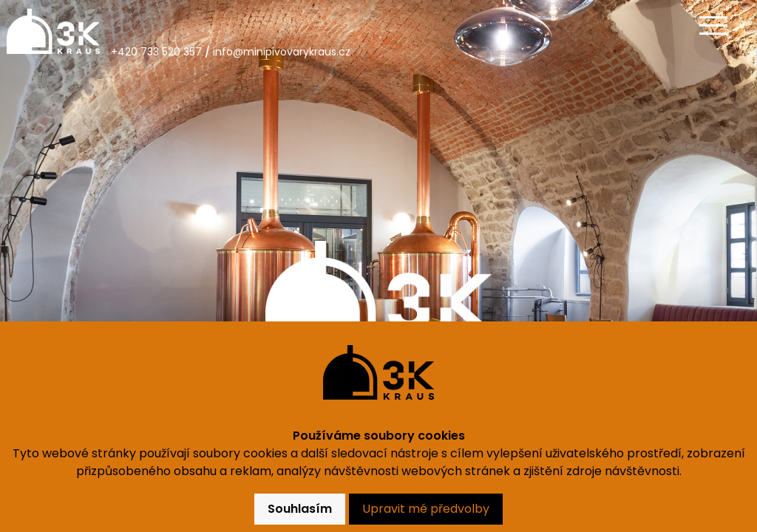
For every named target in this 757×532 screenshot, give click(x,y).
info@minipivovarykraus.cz (282, 52)
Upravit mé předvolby (426, 509)
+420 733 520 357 (156, 52)
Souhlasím (300, 509)
